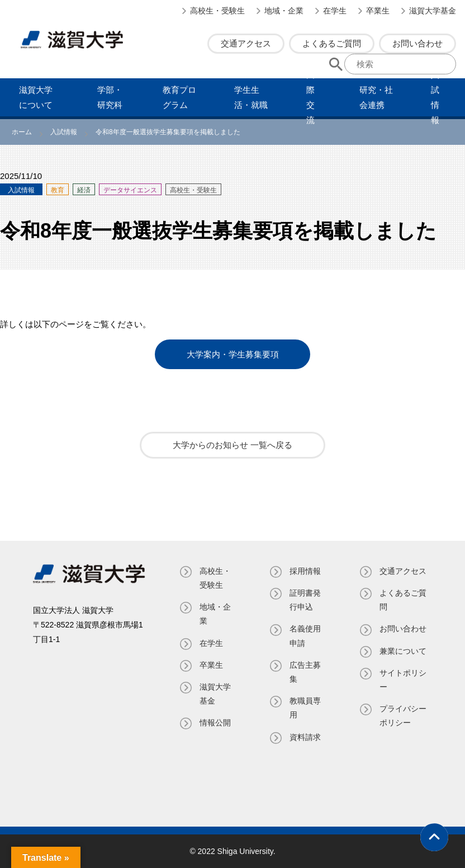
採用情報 (305, 571)
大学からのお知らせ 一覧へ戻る (232, 445)
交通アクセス (246, 43)
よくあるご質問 (332, 43)
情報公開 (215, 723)
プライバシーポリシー (403, 716)
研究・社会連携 (376, 97)
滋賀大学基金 (433, 11)
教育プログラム (179, 97)
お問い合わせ (417, 43)
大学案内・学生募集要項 (233, 354)
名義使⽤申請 (305, 636)
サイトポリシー (403, 680)
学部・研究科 (110, 97)
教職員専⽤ (305, 708)
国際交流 (310, 97)
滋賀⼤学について (36, 97)
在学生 (335, 11)
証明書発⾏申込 (305, 600)
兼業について (403, 650)
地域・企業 (284, 11)
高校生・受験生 (217, 11)
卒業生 (378, 11)
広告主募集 (305, 672)
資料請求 (305, 737)
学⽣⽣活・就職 (251, 97)
